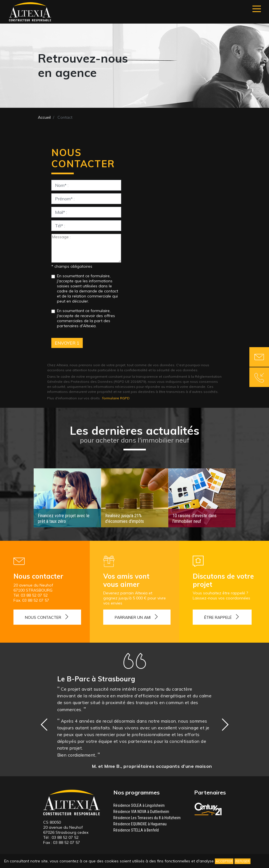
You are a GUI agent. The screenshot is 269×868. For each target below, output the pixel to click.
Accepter (224, 861)
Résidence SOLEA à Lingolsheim (139, 805)
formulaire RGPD (116, 398)
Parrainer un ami (133, 617)
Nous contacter (43, 617)
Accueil (44, 117)
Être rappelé (218, 617)
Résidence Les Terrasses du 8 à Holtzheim (147, 818)
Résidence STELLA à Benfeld (136, 830)
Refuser (242, 861)
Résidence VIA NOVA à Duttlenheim (141, 812)
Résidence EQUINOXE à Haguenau (140, 824)
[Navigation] (257, 9)
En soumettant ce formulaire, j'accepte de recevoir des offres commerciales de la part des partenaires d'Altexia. (86, 318)
